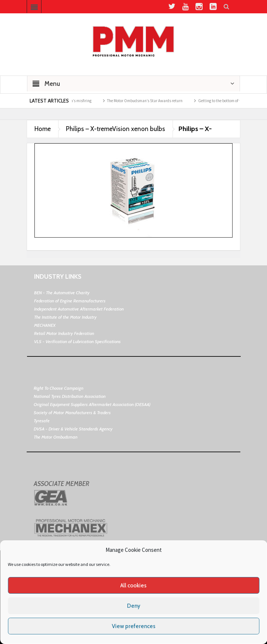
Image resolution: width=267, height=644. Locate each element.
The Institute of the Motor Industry (65, 317)
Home (43, 129)
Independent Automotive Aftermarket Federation (79, 309)
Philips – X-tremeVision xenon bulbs (116, 129)
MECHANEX (45, 325)
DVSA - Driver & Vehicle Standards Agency (73, 429)
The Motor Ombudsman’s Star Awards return (148, 101)
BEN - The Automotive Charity (62, 293)
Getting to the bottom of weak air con (233, 101)
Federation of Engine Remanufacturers (70, 301)
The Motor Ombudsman (56, 437)
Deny (134, 606)
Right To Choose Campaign (59, 388)
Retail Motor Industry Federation (64, 333)
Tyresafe (42, 421)
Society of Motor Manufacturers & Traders (72, 412)
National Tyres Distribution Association (70, 396)
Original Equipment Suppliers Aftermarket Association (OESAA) (92, 404)
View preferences (134, 626)
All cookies (133, 586)
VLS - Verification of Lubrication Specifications (77, 341)
